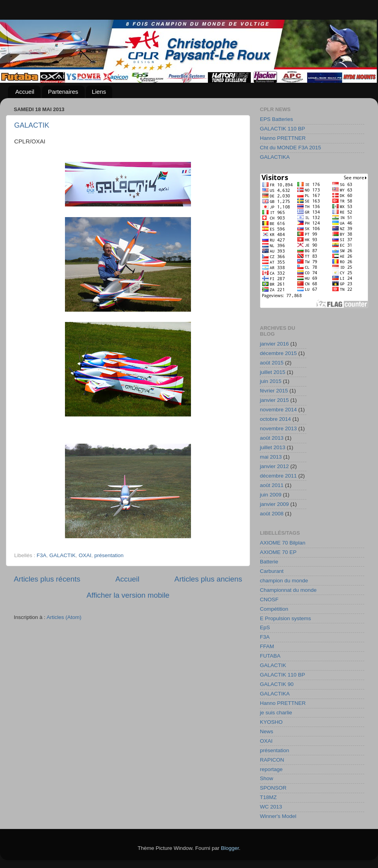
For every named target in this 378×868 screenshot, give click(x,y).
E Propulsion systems (285, 618)
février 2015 (274, 391)
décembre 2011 (278, 476)
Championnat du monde (288, 590)
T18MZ (268, 797)
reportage (271, 769)
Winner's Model (278, 816)
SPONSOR (273, 788)
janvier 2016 (274, 344)
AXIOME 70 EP (278, 552)
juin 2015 (271, 381)
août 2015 (272, 363)
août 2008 (272, 514)
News (267, 731)
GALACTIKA (275, 157)
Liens (99, 92)
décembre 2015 (278, 353)
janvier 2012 (274, 466)
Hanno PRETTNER (283, 138)
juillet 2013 (273, 447)
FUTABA (270, 656)
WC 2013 (271, 807)
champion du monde (284, 581)
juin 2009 (271, 495)
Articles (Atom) (64, 617)
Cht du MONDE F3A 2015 (290, 148)
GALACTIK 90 (277, 684)
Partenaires (63, 92)
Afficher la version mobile (128, 595)
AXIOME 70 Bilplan (283, 543)
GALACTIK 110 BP (283, 129)
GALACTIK (32, 125)
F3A (42, 555)
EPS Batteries (276, 119)
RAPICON (272, 760)
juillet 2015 (273, 372)
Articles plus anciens (208, 579)
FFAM (267, 646)
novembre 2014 (278, 410)
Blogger (230, 848)
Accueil (25, 92)
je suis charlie (276, 713)
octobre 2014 (275, 419)
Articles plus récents (47, 579)
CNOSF (269, 599)
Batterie (269, 562)
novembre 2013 (278, 428)
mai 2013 (271, 457)
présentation (109, 555)
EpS (265, 627)
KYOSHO (271, 722)
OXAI (85, 555)
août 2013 (272, 438)
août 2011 (272, 485)
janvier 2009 (274, 504)
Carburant (272, 571)
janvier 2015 (274, 400)
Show (267, 778)
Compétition (274, 609)
